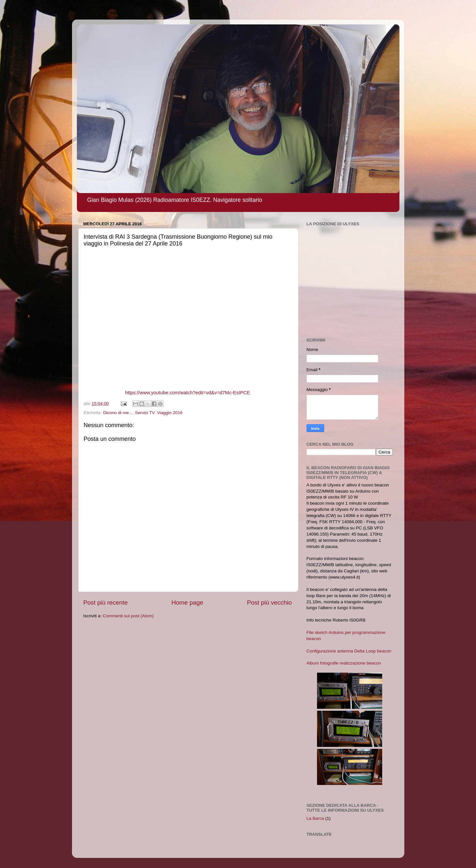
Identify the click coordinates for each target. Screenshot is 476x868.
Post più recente (106, 602)
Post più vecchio (269, 602)
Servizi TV (145, 413)
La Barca (315, 818)
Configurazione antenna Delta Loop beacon (349, 651)
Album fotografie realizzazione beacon (344, 663)
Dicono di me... (118, 413)
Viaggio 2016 (170, 413)
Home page (187, 602)
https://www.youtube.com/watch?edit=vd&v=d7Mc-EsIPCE (188, 393)
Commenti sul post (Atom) (128, 616)
